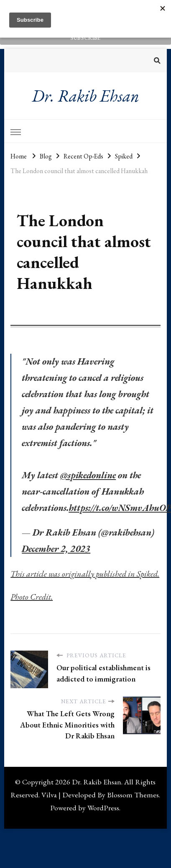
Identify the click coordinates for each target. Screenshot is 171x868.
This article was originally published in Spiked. (85, 574)
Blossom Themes (133, 795)
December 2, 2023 (56, 549)
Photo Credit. (32, 597)
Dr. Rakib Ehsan (85, 96)
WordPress (103, 808)
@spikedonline (88, 475)
